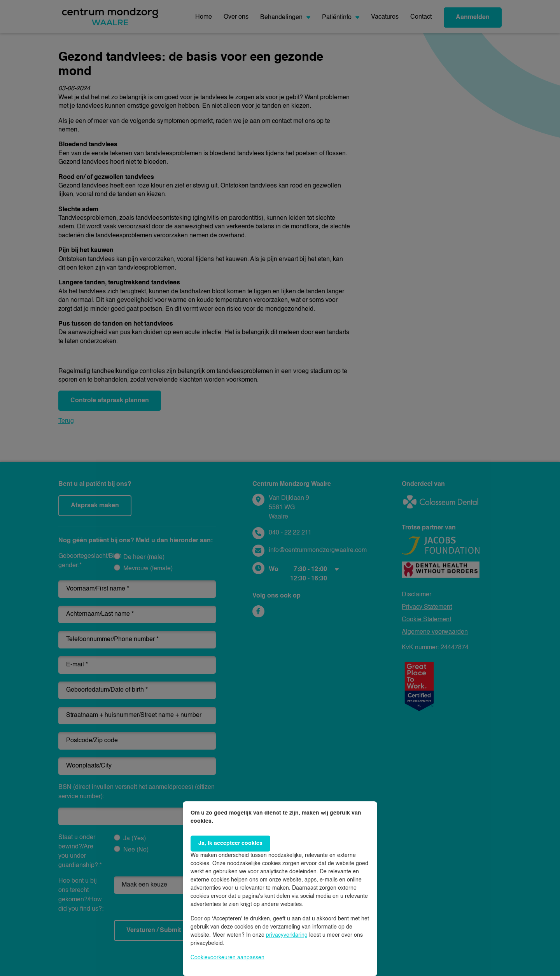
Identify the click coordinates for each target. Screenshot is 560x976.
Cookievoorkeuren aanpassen (227, 958)
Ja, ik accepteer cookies (230, 843)
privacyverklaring (287, 935)
